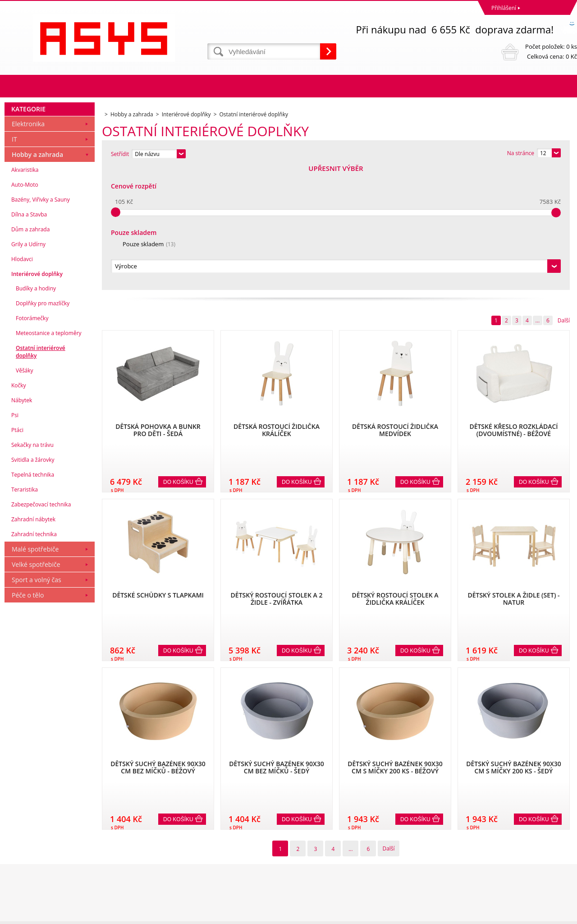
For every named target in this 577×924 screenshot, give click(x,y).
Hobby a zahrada (37, 277)
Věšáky (25, 493)
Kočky (19, 508)
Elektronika (28, 246)
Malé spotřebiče (35, 672)
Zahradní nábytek (33, 642)
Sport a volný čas (37, 702)
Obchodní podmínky (32, 840)
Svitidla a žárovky (33, 582)
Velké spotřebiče (36, 687)
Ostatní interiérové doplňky (41, 474)
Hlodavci (22, 382)
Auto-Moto (25, 307)
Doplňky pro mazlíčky (43, 426)
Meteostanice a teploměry (49, 456)
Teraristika (25, 612)
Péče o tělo (28, 718)
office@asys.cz (309, 880)
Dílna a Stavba (29, 337)
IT (14, 262)
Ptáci (17, 553)
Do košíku (178, 359)
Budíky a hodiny (36, 411)
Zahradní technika (34, 657)
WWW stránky (508, 915)
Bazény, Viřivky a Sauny (41, 322)
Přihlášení (504, 8)
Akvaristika (25, 292)
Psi (15, 538)
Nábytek (22, 523)
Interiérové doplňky (37, 397)
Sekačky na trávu (32, 568)
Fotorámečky (32, 441)
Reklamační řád (26, 852)
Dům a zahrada (30, 352)
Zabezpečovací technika (41, 627)
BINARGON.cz (560, 915)
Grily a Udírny (28, 367)
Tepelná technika (33, 597)
